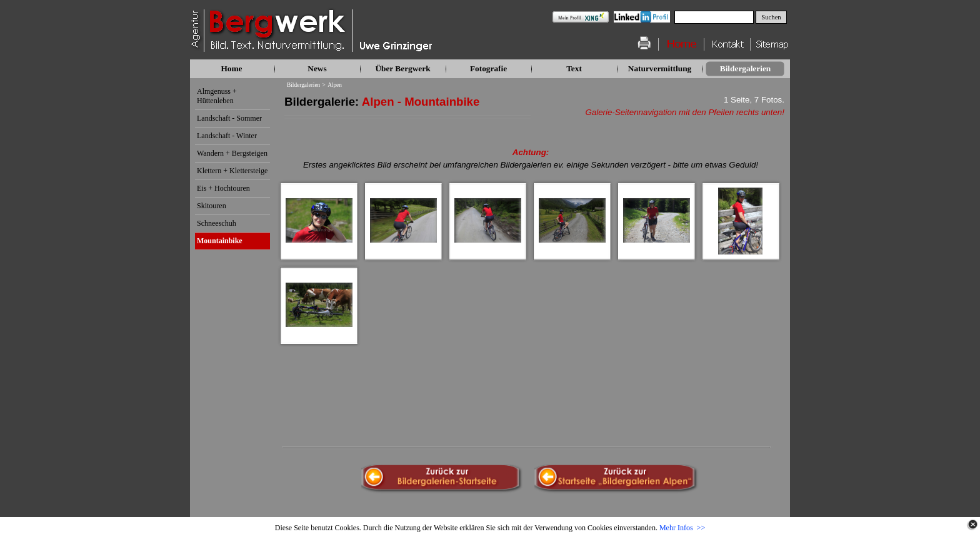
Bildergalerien (303, 85)
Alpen (335, 85)
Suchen (771, 17)
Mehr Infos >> (682, 528)
